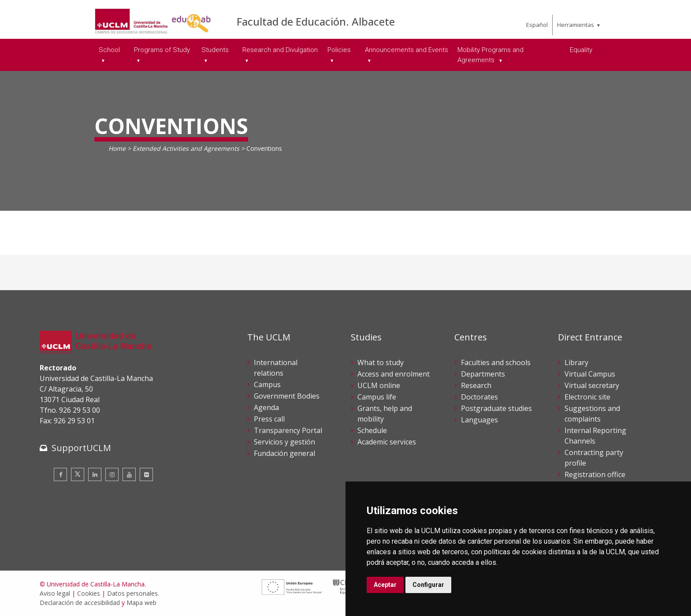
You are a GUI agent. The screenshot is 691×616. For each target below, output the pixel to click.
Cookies (89, 593)
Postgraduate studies (496, 408)
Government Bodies (287, 396)
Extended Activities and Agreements (186, 148)
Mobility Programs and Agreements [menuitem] (490, 55)
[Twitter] (78, 474)
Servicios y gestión (284, 442)
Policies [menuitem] (339, 50)
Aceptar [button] (385, 585)
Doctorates (479, 397)
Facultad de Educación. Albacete (316, 21)
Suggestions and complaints (592, 414)
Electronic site (587, 397)
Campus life (377, 397)
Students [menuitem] (215, 50)
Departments (483, 374)
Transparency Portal (288, 430)
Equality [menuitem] (581, 50)
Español (537, 25)
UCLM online (379, 385)
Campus (267, 385)
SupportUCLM (81, 448)
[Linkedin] (95, 474)
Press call (269, 419)
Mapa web (141, 603)
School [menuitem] (109, 50)
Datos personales (132, 593)
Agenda (266, 407)
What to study (381, 362)
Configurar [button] (428, 585)
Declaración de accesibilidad (80, 603)
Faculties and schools (496, 362)
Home (117, 148)
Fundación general (284, 453)
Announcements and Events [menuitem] (407, 50)
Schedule (372, 430)
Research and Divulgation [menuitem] (280, 50)
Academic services (387, 442)
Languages (479, 420)
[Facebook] (60, 474)
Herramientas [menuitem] (576, 25)
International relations (276, 368)
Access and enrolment (394, 374)
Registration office (595, 474)
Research (476, 385)
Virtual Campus (590, 374)
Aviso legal (55, 593)
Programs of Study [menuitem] (162, 50)
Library (576, 362)
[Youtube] (129, 474)
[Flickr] (146, 474)
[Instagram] (112, 474)
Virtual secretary (592, 385)
